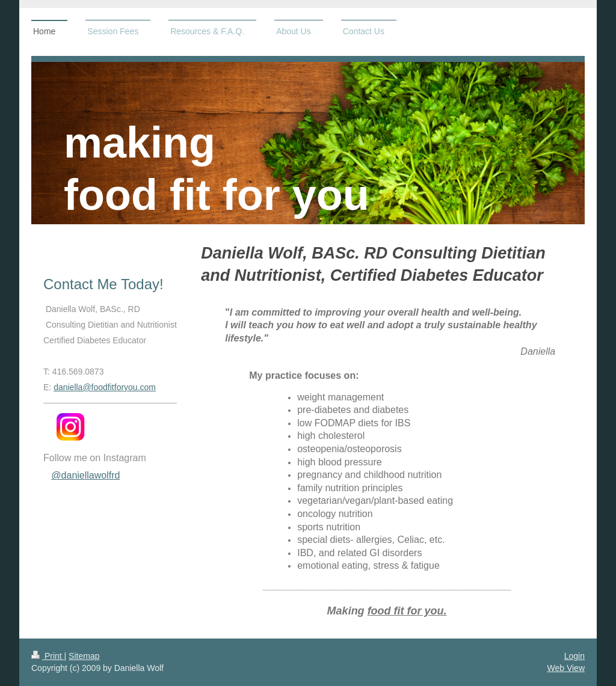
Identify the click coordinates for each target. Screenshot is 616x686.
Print (48, 656)
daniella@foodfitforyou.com (105, 387)
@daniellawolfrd (85, 475)
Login (574, 656)
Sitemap (84, 656)
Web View (566, 668)
